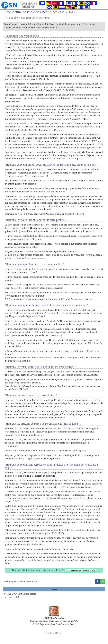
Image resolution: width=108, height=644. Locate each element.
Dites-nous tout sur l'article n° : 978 (80, 570)
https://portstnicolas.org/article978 (20, 581)
